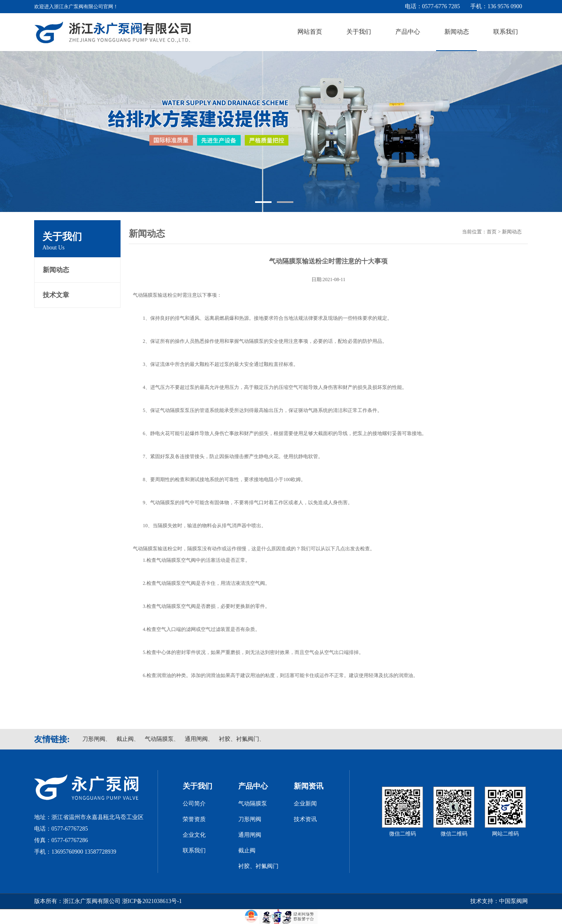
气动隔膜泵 (159, 739)
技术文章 (56, 295)
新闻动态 (457, 32)
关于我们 (359, 32)
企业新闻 (305, 804)
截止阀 (125, 739)
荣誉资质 (194, 819)
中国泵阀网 (513, 901)
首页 (492, 232)
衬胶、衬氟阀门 (239, 739)
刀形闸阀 (94, 739)
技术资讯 (305, 819)
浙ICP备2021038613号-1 (152, 901)
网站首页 (310, 32)
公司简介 (194, 804)
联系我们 (506, 32)
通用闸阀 (196, 739)
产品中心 (408, 32)
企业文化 (194, 835)
